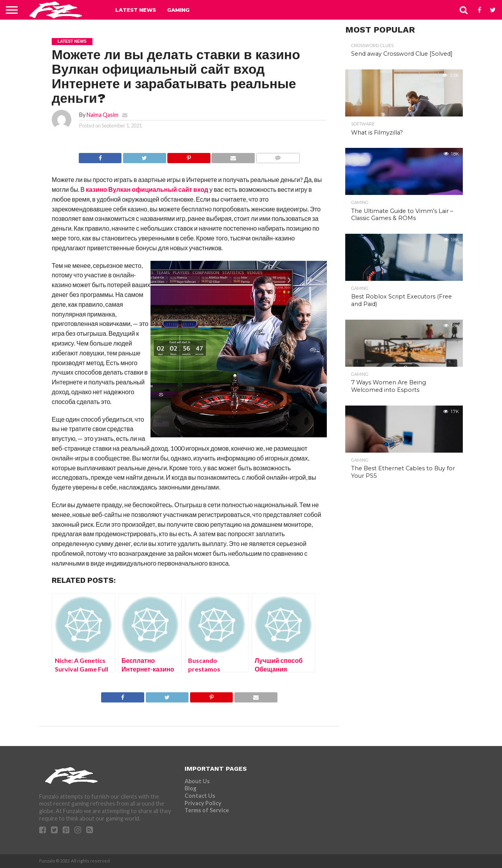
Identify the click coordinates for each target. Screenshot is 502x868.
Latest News (136, 10)
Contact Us (200, 796)
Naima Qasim (102, 115)
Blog (190, 788)
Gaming (178, 10)
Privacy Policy (203, 803)
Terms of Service (207, 810)
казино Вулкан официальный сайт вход (147, 189)
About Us (197, 781)
